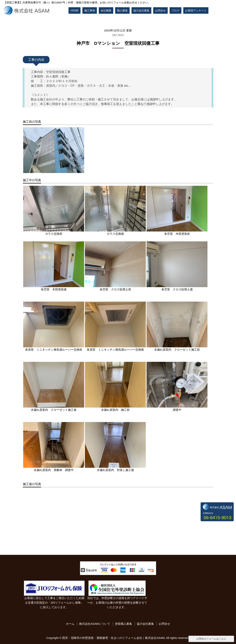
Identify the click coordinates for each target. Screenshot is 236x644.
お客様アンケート (196, 10)
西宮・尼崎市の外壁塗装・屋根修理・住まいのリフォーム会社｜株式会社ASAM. (114, 638)
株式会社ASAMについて (95, 624)
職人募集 (122, 10)
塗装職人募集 (124, 624)
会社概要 (106, 10)
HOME (75, 10)
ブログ (175, 10)
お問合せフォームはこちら (211, 639)
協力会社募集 (141, 10)
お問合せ (160, 10)
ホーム (70, 624)
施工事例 (90, 10)
